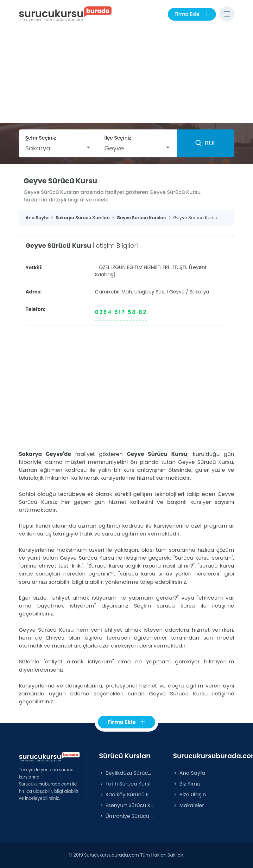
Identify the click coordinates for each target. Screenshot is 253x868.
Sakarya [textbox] (38, 148)
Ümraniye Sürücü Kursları (126, 816)
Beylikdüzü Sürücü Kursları (126, 773)
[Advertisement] (127, 76)
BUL (206, 143)
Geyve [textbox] (114, 148)
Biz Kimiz (187, 784)
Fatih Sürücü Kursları (126, 784)
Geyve (177, 292)
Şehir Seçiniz (41, 138)
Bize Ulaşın (189, 795)
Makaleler (188, 805)
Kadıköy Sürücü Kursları (126, 795)
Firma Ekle (192, 14)
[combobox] (58, 148)
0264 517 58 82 (121, 312)
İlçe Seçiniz (118, 138)
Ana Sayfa (189, 773)
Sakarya (199, 292)
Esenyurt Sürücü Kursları (126, 805)
